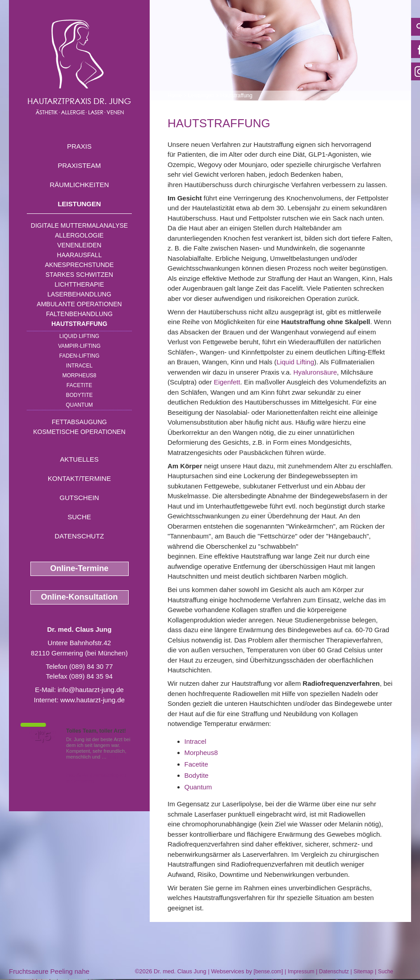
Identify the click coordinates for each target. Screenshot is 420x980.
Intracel (195, 741)
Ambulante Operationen (79, 304)
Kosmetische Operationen (79, 432)
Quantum (79, 405)
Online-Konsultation (80, 597)
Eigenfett (227, 382)
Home (175, 96)
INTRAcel (79, 366)
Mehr (114, 757)
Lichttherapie (79, 284)
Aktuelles (79, 459)
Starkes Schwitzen (79, 275)
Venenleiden (79, 245)
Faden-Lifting (79, 356)
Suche (79, 517)
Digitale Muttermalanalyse (79, 225)
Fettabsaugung (79, 422)
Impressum (301, 972)
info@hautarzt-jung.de (91, 690)
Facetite (79, 385)
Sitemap (363, 972)
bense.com (268, 972)
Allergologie (79, 235)
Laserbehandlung (79, 294)
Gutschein (79, 498)
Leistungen (79, 204)
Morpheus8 (79, 375)
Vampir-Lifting (79, 346)
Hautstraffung (79, 324)
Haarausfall (79, 255)
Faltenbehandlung (79, 314)
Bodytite (79, 395)
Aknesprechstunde (79, 265)
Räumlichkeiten (79, 185)
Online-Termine (79, 568)
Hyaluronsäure (315, 372)
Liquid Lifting (79, 336)
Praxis (79, 146)
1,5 (42, 736)
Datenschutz (79, 536)
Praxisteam (79, 165)
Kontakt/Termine (79, 478)
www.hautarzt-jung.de (92, 700)
